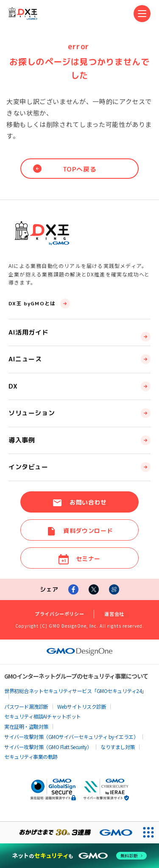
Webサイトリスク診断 (82, 706)
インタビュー (28, 467)
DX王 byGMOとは (32, 303)
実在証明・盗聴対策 (26, 726)
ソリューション (32, 413)
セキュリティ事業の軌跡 (31, 757)
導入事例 (22, 440)
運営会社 (114, 614)
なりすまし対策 (118, 747)
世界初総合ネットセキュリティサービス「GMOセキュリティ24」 (75, 691)
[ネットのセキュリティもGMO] (79, 856)
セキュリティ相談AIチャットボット (43, 716)
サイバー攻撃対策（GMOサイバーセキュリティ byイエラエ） (71, 737)
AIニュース (25, 359)
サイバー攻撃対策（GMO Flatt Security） (48, 747)
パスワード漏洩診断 (26, 706)
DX (13, 386)
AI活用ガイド (28, 332)
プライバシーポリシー (59, 614)
